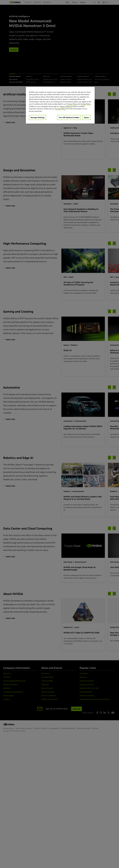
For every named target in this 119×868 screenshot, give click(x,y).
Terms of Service (66, 106)
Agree (86, 117)
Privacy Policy (72, 104)
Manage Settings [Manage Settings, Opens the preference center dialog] (38, 117)
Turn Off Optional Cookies (69, 117)
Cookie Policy (86, 104)
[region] (60, 105)
